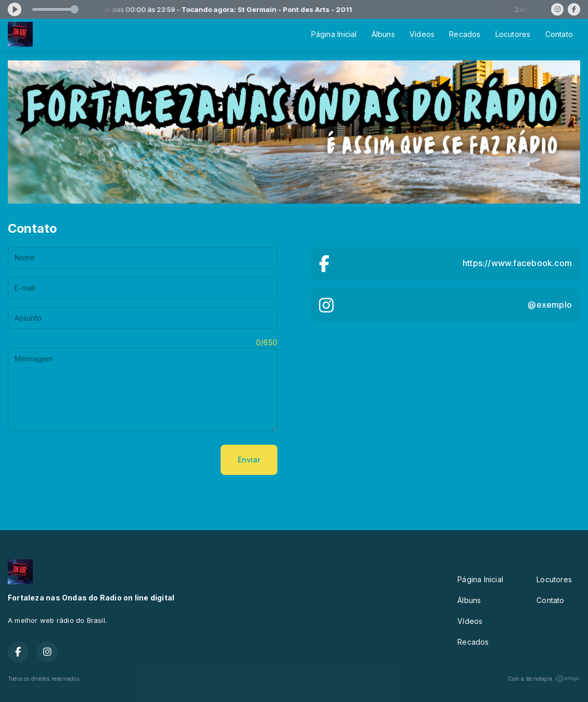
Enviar (249, 460)
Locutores (513, 34)
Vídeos (422, 34)
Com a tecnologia (544, 679)
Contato (559, 34)
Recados (465, 34)
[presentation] (87, 460)
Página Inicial (334, 34)
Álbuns (383, 34)
